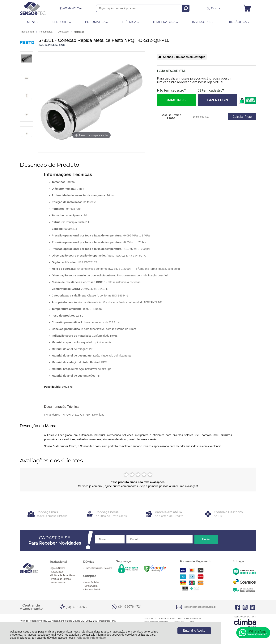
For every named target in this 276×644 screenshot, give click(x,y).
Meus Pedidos (92, 582)
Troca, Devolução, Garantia (98, 568)
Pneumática (46, 32)
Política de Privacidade (91, 638)
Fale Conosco (58, 583)
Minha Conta (91, 586)
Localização (57, 572)
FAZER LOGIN (218, 100)
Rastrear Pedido (93, 590)
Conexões (63, 32)
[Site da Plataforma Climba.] (245, 621)
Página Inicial (28, 32)
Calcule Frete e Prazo (171, 117)
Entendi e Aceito (194, 631)
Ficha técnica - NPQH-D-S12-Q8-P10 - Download (74, 415)
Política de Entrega (61, 579)
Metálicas (79, 32)
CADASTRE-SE (176, 100)
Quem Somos (58, 568)
